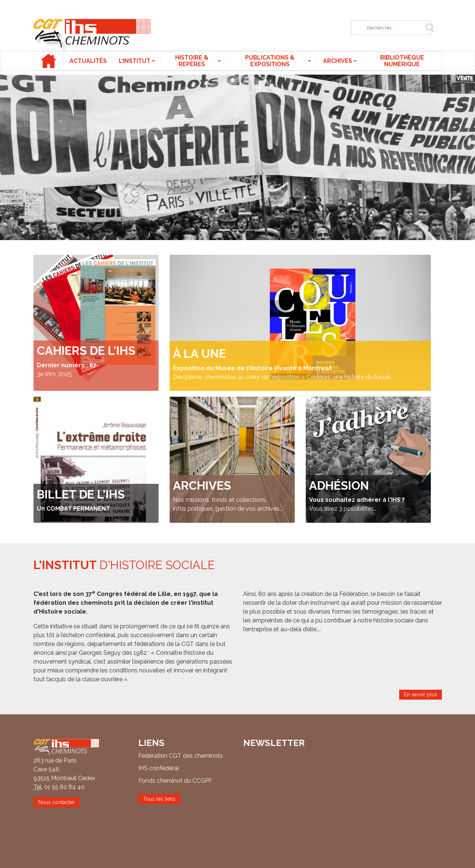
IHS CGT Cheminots (92, 35)
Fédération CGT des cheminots (181, 756)
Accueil (49, 61)
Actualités (88, 61)
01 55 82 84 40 (64, 787)
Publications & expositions (270, 61)
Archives (338, 61)
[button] (36, 157)
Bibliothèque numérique (402, 61)
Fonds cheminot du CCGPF (175, 781)
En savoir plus (421, 694)
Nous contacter (56, 802)
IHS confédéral (159, 768)
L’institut (135, 61)
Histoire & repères (192, 61)
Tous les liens (159, 799)
